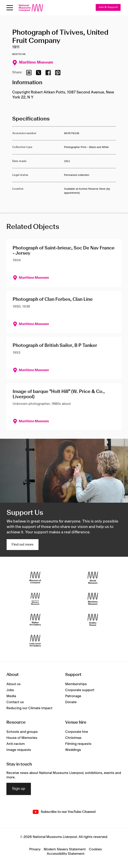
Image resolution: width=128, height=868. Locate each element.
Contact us (15, 702)
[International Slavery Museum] (35, 599)
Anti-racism (16, 744)
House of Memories (22, 738)
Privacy (35, 849)
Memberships (76, 684)
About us (14, 684)
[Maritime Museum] (93, 599)
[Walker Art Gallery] (35, 620)
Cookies (95, 849)
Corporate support (80, 690)
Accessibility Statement (66, 854)
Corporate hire (77, 732)
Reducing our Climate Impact (29, 708)
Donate (71, 702)
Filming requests (78, 744)
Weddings (73, 750)
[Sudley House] (93, 620)
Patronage (73, 696)
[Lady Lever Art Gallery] (35, 641)
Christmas (73, 738)
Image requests (19, 750)
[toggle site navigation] (10, 8)
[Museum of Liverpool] (35, 578)
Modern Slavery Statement (65, 849)
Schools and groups (22, 732)
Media (11, 696)
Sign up (19, 789)
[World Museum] (93, 578)
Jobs (10, 690)
